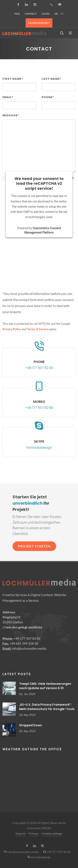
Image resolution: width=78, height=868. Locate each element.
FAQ (17, 14)
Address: (9, 612)
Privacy (34, 833)
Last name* (51, 79)
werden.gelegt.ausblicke (24, 627)
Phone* (48, 97)
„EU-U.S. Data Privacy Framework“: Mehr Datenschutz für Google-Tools (47, 707)
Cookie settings (52, 833)
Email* (8, 97)
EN (62, 14)
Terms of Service (38, 329)
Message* (11, 115)
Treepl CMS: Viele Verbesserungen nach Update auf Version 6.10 (45, 686)
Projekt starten (34, 546)
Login (46, 14)
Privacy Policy (12, 329)
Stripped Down (31, 725)
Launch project (39, 23)
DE (56, 14)
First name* (13, 79)
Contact (31, 14)
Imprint (20, 833)
